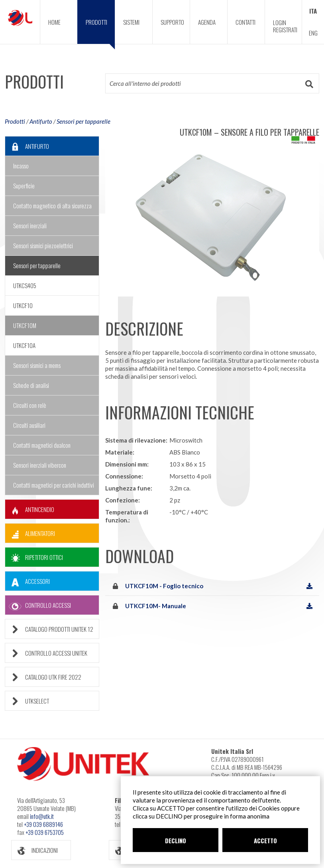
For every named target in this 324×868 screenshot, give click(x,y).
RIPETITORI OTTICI (34, 557)
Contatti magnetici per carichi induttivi (54, 485)
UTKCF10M (25, 325)
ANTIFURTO (27, 146)
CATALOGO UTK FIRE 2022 (43, 677)
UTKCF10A (24, 345)
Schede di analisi (31, 385)
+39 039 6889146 (43, 824)
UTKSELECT (27, 701)
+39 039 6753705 (45, 832)
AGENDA (207, 22)
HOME (54, 22)
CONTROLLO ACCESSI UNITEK (46, 653)
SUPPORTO (172, 22)
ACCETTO (265, 840)
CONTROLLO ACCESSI (38, 605)
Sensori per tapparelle (83, 121)
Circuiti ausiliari (29, 425)
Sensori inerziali (30, 225)
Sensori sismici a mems (37, 365)
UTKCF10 (23, 305)
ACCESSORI (27, 581)
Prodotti (15, 121)
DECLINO (176, 840)
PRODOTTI (100, 31)
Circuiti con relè (30, 405)
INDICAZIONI (35, 850)
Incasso (21, 166)
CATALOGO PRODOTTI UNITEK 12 (49, 629)
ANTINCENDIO (30, 509)
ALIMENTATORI (30, 533)
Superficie (24, 186)
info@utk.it (42, 816)
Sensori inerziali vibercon (40, 465)
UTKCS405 (25, 285)
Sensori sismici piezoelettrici (43, 245)
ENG (313, 33)
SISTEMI (131, 22)
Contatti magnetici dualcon (42, 445)
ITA (313, 11)
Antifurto (41, 121)
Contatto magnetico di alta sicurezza (52, 206)
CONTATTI (245, 22)
